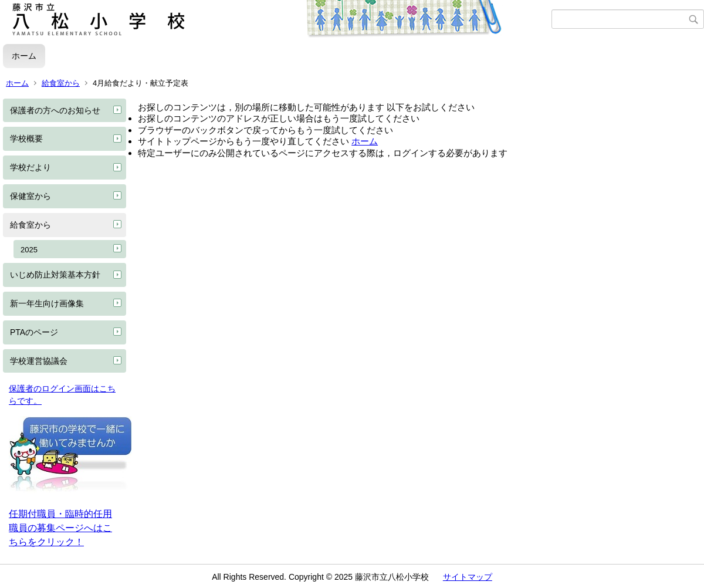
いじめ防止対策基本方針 (55, 275)
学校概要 (26, 138)
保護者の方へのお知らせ (55, 110)
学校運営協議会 (39, 361)
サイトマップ (468, 577)
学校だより (31, 167)
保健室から (31, 196)
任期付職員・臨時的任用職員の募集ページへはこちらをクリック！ (60, 528)
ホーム (24, 56)
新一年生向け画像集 (47, 303)
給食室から (61, 83)
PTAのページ (34, 332)
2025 (29, 250)
